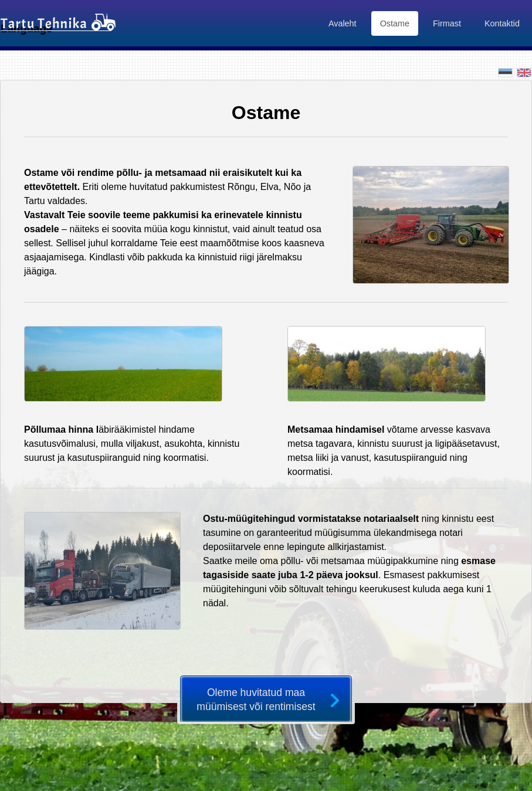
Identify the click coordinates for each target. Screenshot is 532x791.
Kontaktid (502, 23)
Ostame (395, 23)
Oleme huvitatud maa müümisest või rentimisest (256, 700)
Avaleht (343, 23)
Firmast (447, 23)
